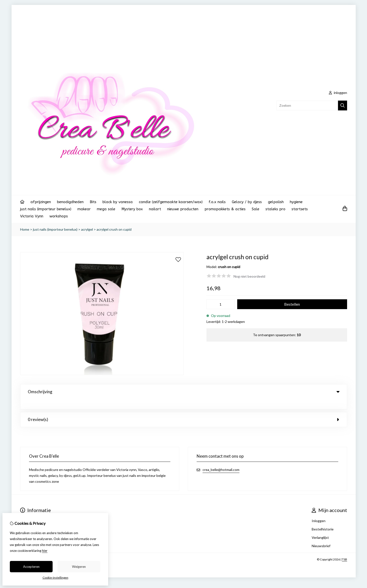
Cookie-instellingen (55, 578)
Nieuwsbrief (321, 536)
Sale (256, 209)
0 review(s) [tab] (184, 409)
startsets (300, 209)
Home (25, 229)
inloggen (338, 93)
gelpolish (276, 202)
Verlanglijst (320, 527)
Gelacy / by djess (247, 202)
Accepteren (31, 567)
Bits (93, 202)
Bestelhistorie (323, 519)
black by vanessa (118, 202)
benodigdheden (70, 202)
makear (84, 209)
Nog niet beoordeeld (249, 276)
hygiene (296, 202)
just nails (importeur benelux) (46, 209)
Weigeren (79, 567)
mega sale (106, 209)
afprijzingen (41, 202)
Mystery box (132, 209)
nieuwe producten (183, 209)
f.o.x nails (217, 202)
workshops (59, 216)
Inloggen (319, 511)
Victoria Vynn (32, 216)
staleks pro (275, 209)
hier (45, 551)
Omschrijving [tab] (184, 392)
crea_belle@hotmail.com (221, 460)
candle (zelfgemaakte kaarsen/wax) (171, 202)
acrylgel (87, 229)
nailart (155, 209)
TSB (345, 549)
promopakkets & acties (225, 209)
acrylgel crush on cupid (114, 229)
